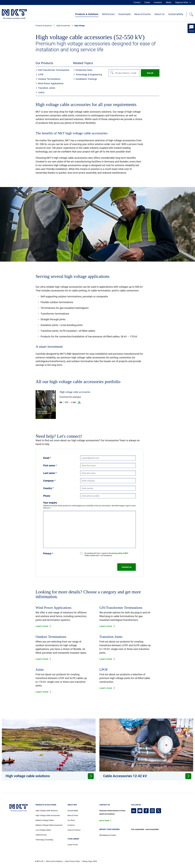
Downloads (124, 14)
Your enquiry (50, 503)
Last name (50, 473)
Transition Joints (45, 88)
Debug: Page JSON (90, 861)
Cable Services (41, 835)
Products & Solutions (87, 14)
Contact (137, 2)
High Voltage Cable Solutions (47, 811)
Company (49, 481)
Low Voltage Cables (43, 830)
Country (48, 488)
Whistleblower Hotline (108, 835)
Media (169, 2)
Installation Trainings (85, 79)
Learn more (44, 626)
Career (147, 2)
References (108, 14)
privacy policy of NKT (120, 553)
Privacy (48, 553)
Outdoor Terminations (48, 79)
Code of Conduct (74, 830)
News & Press (73, 815)
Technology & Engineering (88, 74)
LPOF (40, 74)
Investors (158, 2)
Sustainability (176, 14)
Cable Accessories (63, 26)
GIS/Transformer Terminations (52, 70)
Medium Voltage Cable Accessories (49, 825)
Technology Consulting (44, 840)
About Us (159, 14)
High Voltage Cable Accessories (48, 815)
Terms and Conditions (54, 861)
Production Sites (83, 70)
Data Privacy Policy (72, 861)
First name (50, 466)
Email (47, 458)
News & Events (143, 14)
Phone (47, 496)
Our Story (71, 820)
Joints (40, 92)
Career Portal (73, 845)
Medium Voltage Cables (45, 820)
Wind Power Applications (49, 83)
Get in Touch (104, 821)
